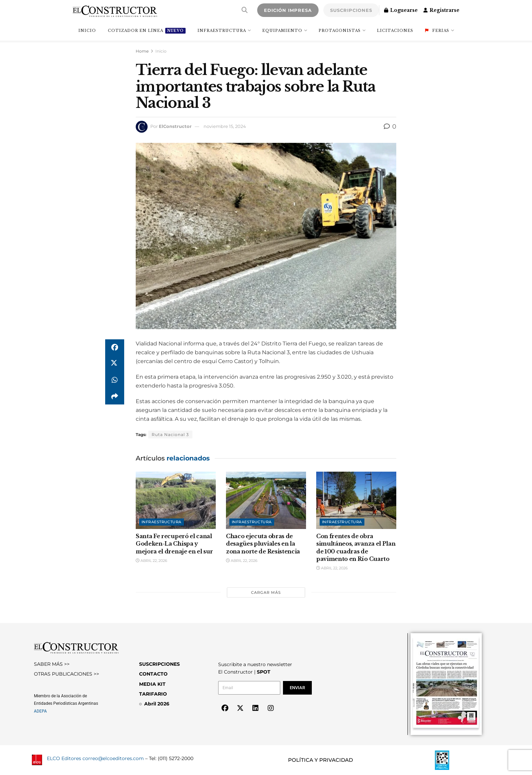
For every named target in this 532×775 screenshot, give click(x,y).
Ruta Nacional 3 (170, 434)
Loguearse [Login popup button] (401, 10)
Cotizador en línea (147, 31)
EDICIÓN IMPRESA (288, 10)
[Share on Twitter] (115, 364)
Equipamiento (282, 31)
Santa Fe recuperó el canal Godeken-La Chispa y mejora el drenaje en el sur (174, 544)
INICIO (87, 31)
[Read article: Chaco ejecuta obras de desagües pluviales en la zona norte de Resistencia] (266, 500)
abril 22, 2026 (151, 561)
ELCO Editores (64, 758)
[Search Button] (245, 10)
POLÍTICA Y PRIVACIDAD (320, 760)
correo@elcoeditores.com (113, 758)
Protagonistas (340, 31)
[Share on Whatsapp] (115, 380)
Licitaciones (395, 31)
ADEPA (40, 711)
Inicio (161, 51)
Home (142, 51)
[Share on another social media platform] (115, 396)
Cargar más (266, 592)
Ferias (437, 31)
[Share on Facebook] (115, 347)
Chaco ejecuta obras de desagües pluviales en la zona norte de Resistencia (263, 544)
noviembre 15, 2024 (225, 126)
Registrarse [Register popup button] (441, 10)
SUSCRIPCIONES (351, 10)
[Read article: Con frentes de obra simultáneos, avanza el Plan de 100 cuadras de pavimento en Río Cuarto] (356, 500)
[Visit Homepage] (115, 10)
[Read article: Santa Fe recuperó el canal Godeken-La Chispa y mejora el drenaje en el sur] (176, 500)
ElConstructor (175, 126)
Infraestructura (222, 31)
